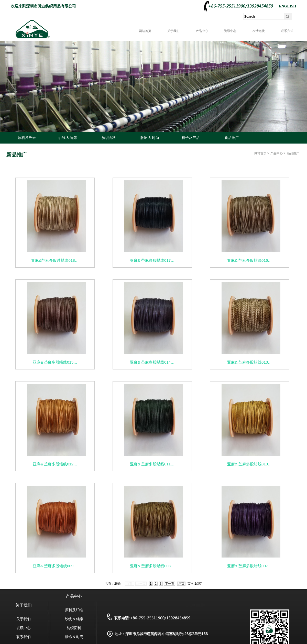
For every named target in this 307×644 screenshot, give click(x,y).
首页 (130, 584)
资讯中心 (230, 31)
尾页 (181, 584)
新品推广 (232, 138)
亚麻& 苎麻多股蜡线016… (249, 260)
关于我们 (173, 31)
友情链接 (259, 31)
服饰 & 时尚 (150, 138)
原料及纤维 (27, 138)
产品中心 (202, 31)
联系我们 (24, 637)
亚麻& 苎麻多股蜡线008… (152, 566)
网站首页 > (262, 153)
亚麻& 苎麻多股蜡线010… (249, 464)
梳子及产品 (191, 138)
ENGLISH (288, 6)
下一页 (170, 584)
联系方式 (287, 31)
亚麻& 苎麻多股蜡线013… (249, 362)
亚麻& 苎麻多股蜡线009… (55, 566)
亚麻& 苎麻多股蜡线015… (55, 362)
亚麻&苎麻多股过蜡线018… (55, 260)
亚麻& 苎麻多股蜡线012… (55, 464)
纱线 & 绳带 (68, 138)
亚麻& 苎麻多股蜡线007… (249, 566)
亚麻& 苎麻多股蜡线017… (152, 260)
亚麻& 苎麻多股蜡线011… (152, 464)
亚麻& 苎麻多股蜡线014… (152, 362)
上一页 (141, 584)
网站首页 (145, 31)
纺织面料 (109, 138)
